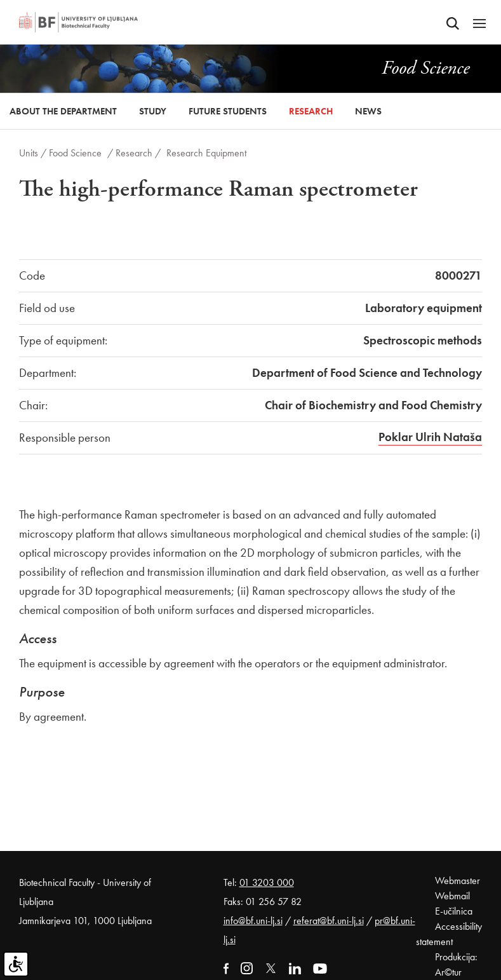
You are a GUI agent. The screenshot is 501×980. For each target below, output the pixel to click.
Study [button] (153, 111)
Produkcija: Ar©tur (456, 964)
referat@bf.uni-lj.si (329, 921)
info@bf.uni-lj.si (253, 921)
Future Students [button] (228, 111)
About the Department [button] (63, 111)
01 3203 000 (267, 882)
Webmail (452, 896)
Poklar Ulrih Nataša (430, 437)
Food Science (75, 153)
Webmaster (458, 881)
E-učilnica (454, 911)
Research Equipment (206, 153)
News (368, 111)
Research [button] (311, 111)
